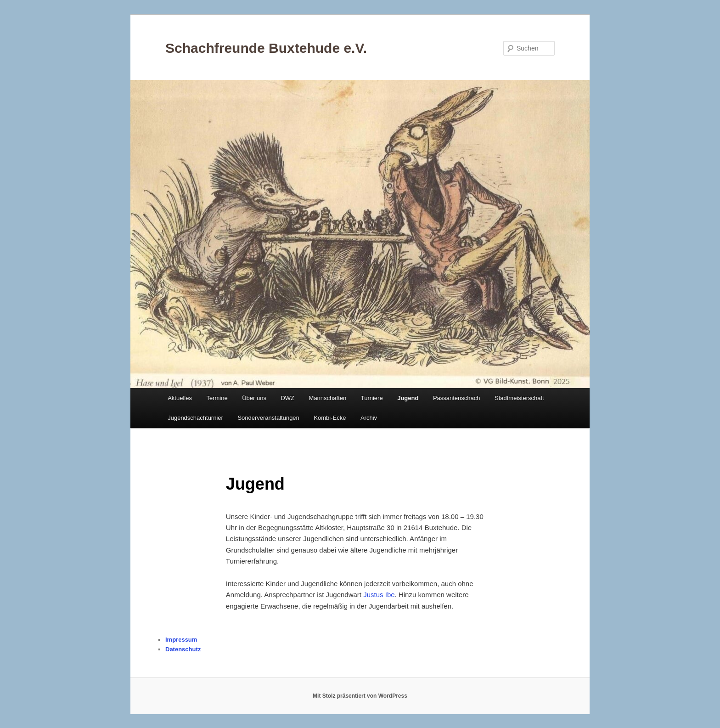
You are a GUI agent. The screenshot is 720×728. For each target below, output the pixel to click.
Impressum (181, 640)
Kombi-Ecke (330, 418)
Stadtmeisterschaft (519, 398)
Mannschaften (328, 398)
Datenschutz (183, 649)
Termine (217, 398)
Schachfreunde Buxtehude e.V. (266, 48)
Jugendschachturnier (195, 418)
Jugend (408, 398)
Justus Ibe (379, 595)
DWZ (287, 398)
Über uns (254, 398)
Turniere (372, 398)
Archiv (369, 418)
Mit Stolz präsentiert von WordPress (360, 696)
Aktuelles (180, 398)
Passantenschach (457, 398)
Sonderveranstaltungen (268, 418)
